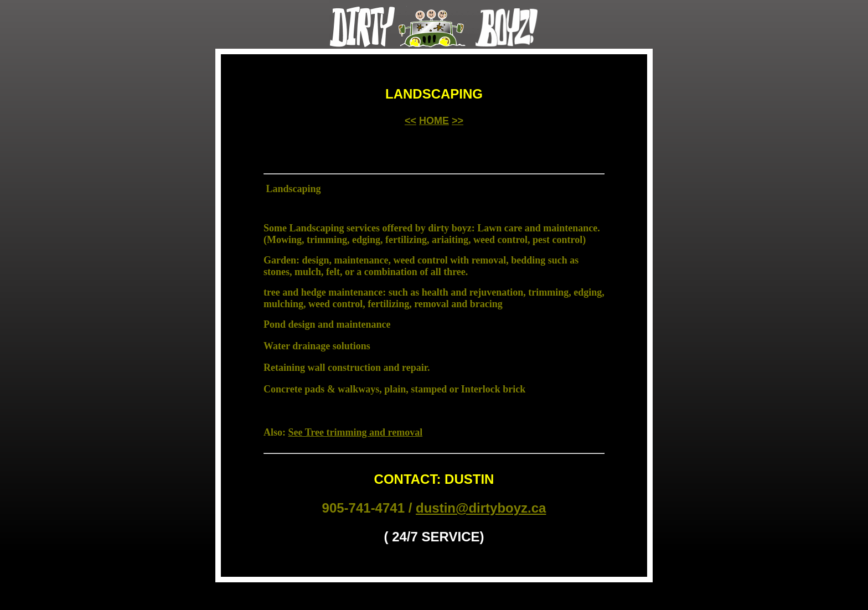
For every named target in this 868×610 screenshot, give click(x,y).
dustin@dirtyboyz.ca (481, 508)
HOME (434, 121)
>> (458, 121)
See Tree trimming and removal (356, 432)
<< (410, 121)
